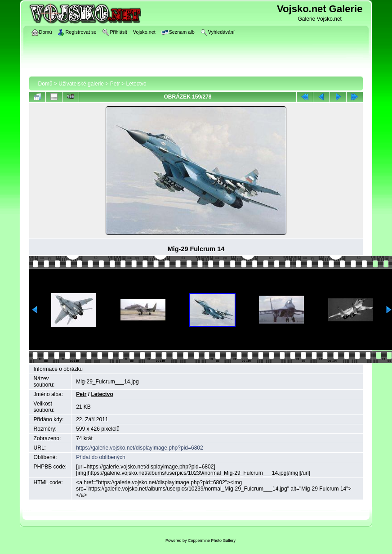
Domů (45, 84)
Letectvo (136, 84)
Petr (115, 84)
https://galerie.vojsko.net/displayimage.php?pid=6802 (140, 448)
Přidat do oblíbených (100, 457)
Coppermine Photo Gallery (212, 540)
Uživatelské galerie (81, 84)
